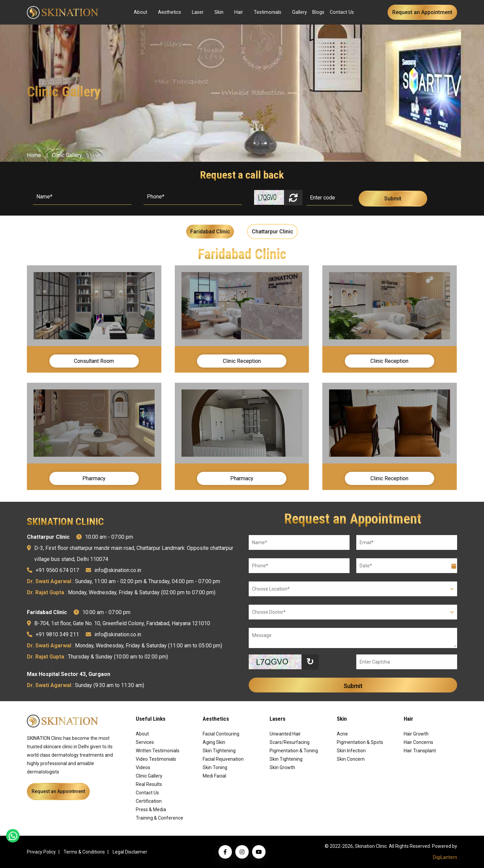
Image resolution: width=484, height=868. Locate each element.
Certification (149, 801)
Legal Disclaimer (130, 852)
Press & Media (151, 809)
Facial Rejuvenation (223, 759)
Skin (219, 12)
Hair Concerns (418, 742)
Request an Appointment (422, 12)
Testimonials (268, 12)
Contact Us (342, 12)
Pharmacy (94, 478)
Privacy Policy (41, 852)
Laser (198, 12)
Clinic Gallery (67, 155)
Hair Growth (416, 734)
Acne (342, 734)
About (140, 12)
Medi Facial (214, 776)
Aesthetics (170, 12)
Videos (143, 767)
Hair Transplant (420, 751)
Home (34, 155)
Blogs (318, 12)
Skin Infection (351, 751)
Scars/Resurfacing (290, 742)
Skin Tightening (219, 751)
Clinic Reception (242, 361)
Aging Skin (214, 742)
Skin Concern (351, 759)
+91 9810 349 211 (57, 634)
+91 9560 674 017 (57, 570)
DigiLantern (445, 857)
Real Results (149, 784)
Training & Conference (159, 818)
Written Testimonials (158, 751)
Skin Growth (282, 767)
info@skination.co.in (118, 570)
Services (145, 742)
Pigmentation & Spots (360, 742)
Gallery (299, 12)
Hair (239, 12)
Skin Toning (215, 767)
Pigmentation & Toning (294, 751)
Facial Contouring (221, 734)
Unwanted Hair (285, 734)
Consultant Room (94, 361)
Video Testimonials (156, 759)
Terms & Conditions (84, 852)
